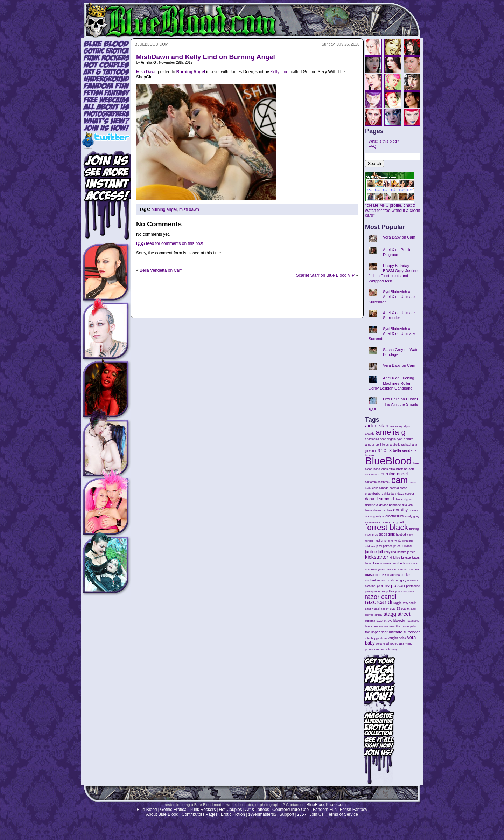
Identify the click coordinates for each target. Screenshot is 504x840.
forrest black (387, 527)
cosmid (394, 488)
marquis (414, 569)
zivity (394, 650)
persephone (372, 591)
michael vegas (375, 580)
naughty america (407, 580)
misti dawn (189, 209)
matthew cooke (399, 575)
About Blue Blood (162, 814)
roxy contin (410, 603)
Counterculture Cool (291, 810)
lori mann (412, 563)
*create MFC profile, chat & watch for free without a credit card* (393, 208)
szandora (414, 621)
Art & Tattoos (257, 810)
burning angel (164, 209)
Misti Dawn (146, 72)
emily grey (412, 516)
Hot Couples (231, 810)
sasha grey (382, 608)
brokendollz (372, 474)
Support (287, 814)
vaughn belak (397, 638)
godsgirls (387, 534)
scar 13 (395, 608)
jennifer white (393, 541)
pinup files (388, 591)
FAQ (372, 146)
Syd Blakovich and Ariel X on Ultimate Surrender (392, 297)
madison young (376, 569)
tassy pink (372, 626)
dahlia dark (389, 494)
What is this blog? (384, 141)
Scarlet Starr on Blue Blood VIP (325, 275)
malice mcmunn (397, 569)
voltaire (380, 644)
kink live (395, 558)
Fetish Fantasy (354, 810)
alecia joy (396, 426)
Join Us (316, 814)
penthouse (413, 586)
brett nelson (405, 469)
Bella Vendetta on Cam (161, 270)
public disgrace (405, 591)
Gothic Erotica (173, 810)
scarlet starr (409, 609)
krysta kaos (410, 557)
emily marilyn (373, 522)
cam (400, 480)
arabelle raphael (400, 445)
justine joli (374, 552)
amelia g (391, 432)
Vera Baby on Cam (399, 237)
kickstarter (377, 557)
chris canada (380, 488)
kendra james (406, 552)
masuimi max (376, 575)
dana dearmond (379, 499)
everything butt (393, 522)
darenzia (372, 505)
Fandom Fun (325, 810)
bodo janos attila (384, 469)
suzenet (381, 621)
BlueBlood (388, 461)
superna (370, 621)
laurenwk (386, 563)
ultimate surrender (404, 632)
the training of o (406, 626)
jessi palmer (384, 546)
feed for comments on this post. (170, 243)
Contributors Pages (200, 814)
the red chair (387, 626)
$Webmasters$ (262, 814)
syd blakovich (397, 621)
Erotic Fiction (233, 814)
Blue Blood (147, 810)
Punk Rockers (203, 810)
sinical (378, 615)
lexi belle (399, 563)
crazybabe (373, 493)
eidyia (380, 516)
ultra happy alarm (376, 638)
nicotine (370, 586)
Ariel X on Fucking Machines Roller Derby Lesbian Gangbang (391, 383)
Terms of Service (342, 814)
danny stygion (404, 499)
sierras (369, 615)
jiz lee (397, 546)
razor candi (381, 597)
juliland (407, 546)
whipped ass (395, 643)
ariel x (384, 450)
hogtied (401, 535)
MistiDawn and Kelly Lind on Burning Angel (206, 57)
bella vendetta (405, 450)
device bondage (390, 505)
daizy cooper (406, 494)
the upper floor (376, 632)
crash (404, 488)
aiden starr (377, 426)
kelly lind (390, 552)
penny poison (391, 586)
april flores (382, 445)
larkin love (372, 563)
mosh (390, 580)
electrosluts (394, 516)
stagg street (397, 614)
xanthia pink (382, 649)
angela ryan (395, 439)
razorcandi (379, 602)
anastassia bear (375, 439)
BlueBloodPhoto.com (326, 805)
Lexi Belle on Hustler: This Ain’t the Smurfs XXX (394, 404)
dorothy (401, 510)
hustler (379, 541)
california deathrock (378, 482)
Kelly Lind (279, 72)
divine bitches (383, 510)
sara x (369, 608)
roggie (397, 603)
